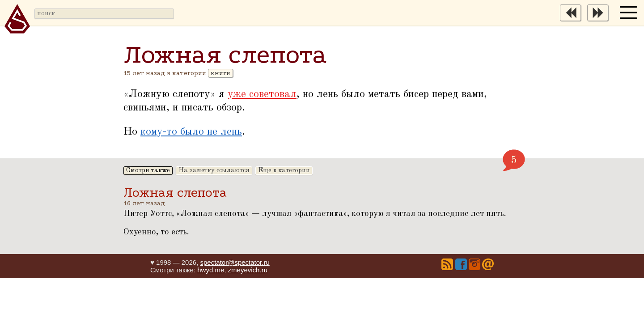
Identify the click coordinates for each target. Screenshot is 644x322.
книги (220, 73)
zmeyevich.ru (248, 270)
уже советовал (262, 94)
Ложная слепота (175, 193)
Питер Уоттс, (152, 214)
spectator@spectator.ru (235, 262)
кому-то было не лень (191, 132)
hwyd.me (211, 270)
